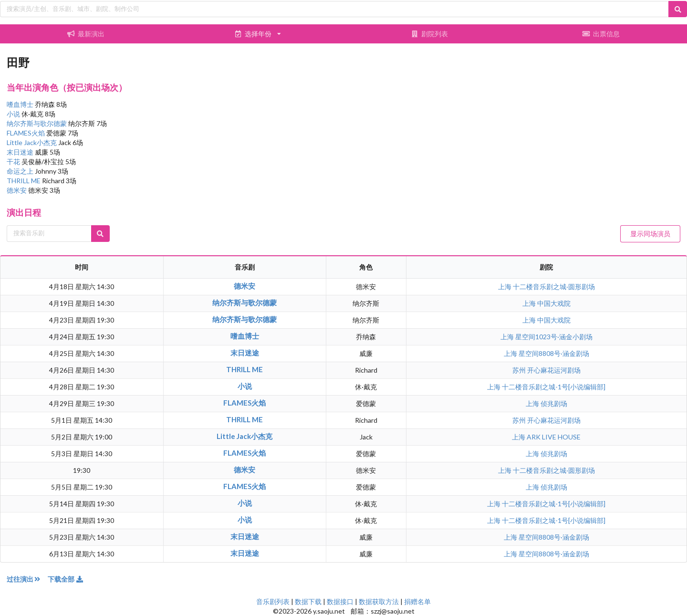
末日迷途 (21, 152)
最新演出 (86, 34)
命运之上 (21, 171)
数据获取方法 (379, 601)
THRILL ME (24, 181)
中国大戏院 (554, 303)
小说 (14, 114)
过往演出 (27, 579)
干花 (14, 162)
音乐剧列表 (273, 601)
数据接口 (340, 601)
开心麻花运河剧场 (554, 370)
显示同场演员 (650, 234)
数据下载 (308, 601)
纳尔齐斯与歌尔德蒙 (37, 123)
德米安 (17, 190)
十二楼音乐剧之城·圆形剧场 (554, 287)
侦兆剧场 (554, 403)
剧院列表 (429, 34)
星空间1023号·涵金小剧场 (554, 337)
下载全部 (66, 579)
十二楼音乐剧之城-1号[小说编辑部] (554, 387)
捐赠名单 (417, 601)
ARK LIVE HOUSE (554, 437)
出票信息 (601, 34)
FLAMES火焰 (26, 133)
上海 (505, 287)
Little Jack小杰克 (32, 142)
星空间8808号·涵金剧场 (554, 353)
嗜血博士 (21, 104)
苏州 (520, 370)
